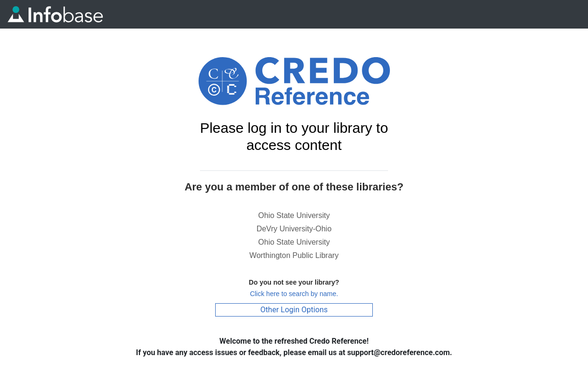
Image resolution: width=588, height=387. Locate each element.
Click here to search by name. (294, 294)
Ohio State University (294, 215)
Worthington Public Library (294, 255)
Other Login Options (294, 310)
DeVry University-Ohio (294, 229)
